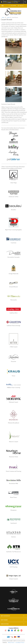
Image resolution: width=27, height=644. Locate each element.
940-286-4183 (10, 1)
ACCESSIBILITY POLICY (20, 643)
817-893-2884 (15, 3)
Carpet (8, 17)
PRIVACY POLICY (11, 643)
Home (3, 17)
